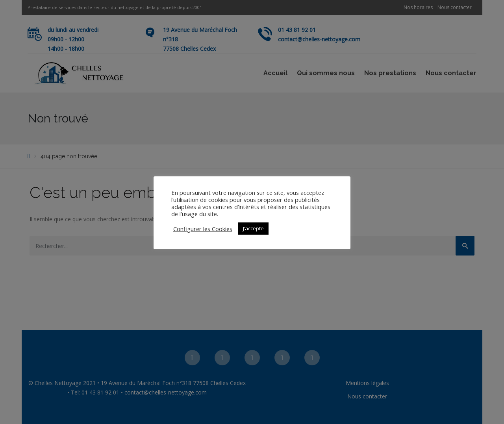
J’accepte (253, 228)
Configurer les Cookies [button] (203, 229)
